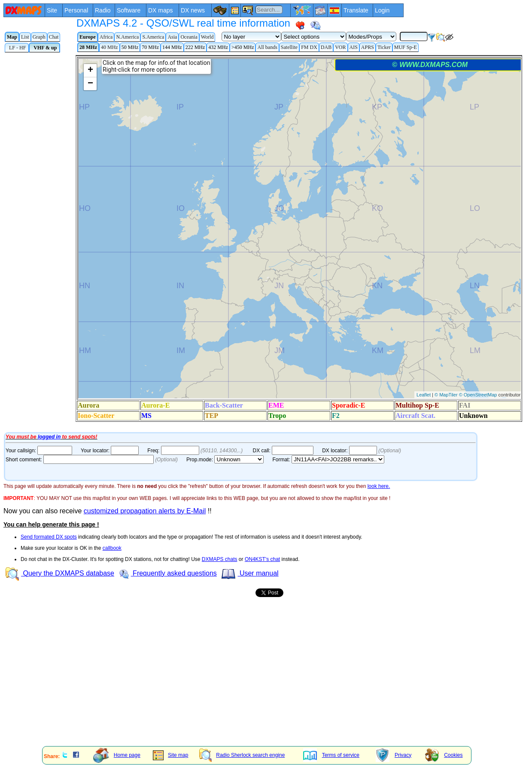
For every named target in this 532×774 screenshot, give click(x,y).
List (25, 37)
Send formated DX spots (49, 537)
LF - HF (17, 48)
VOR (340, 47)
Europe (88, 37)
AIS (354, 47)
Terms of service (331, 755)
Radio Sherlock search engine (242, 755)
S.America (153, 37)
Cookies (444, 755)
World (207, 37)
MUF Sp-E (406, 47)
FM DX (309, 47)
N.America (127, 37)
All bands (267, 47)
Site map (170, 755)
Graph (39, 37)
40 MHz (109, 47)
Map (12, 37)
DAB (326, 47)
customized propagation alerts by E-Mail (145, 511)
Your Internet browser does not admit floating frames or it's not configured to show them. (268, 242)
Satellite (289, 47)
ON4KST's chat (262, 559)
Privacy (394, 755)
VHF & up (44, 48)
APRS (368, 47)
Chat (54, 37)
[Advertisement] (217, 680)
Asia (172, 37)
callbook (112, 548)
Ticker (384, 47)
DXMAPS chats (220, 559)
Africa (106, 37)
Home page (117, 755)
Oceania (189, 37)
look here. (379, 486)
